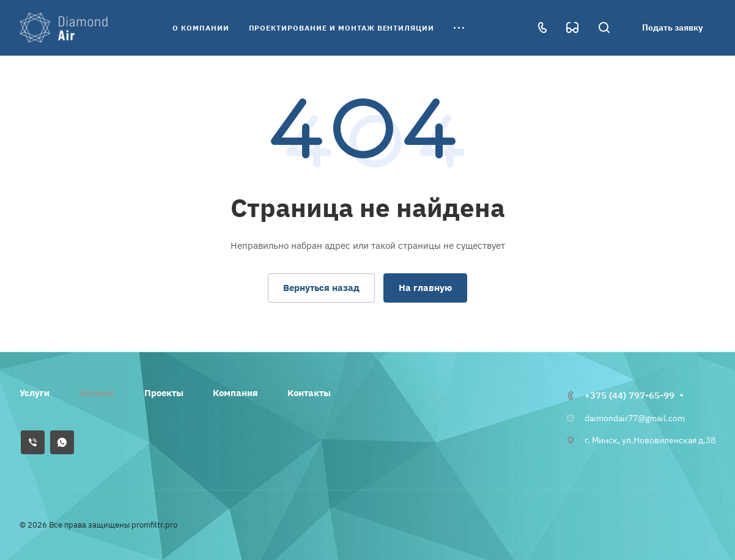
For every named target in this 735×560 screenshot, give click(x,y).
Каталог (97, 393)
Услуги (35, 393)
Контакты (309, 393)
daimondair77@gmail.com (635, 418)
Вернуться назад (321, 288)
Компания (235, 393)
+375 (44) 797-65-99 (630, 395)
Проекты (164, 393)
